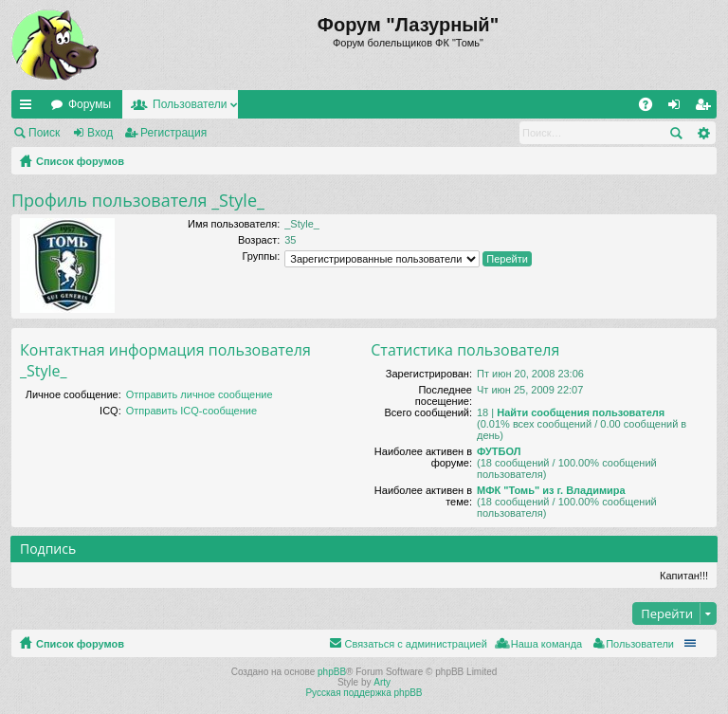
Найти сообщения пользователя (581, 412)
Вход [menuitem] (678, 108)
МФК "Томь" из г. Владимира (551, 490)
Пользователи (190, 104)
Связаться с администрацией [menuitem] (415, 644)
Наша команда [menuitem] (546, 644)
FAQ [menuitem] (652, 108)
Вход (100, 133)
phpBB (332, 672)
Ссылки (29, 108)
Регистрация (173, 133)
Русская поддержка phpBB (364, 693)
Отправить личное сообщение (200, 394)
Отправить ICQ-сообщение (191, 411)
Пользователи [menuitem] (640, 644)
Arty (382, 682)
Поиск (44, 133)
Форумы (90, 104)
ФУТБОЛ (499, 451)
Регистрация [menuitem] (706, 108)
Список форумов (80, 161)
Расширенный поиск (703, 133)
